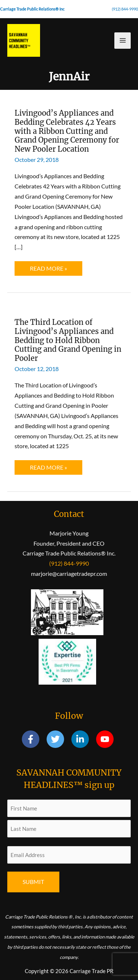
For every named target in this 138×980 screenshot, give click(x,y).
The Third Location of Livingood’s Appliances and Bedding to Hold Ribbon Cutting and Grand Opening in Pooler (68, 340)
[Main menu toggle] (123, 41)
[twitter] (58, 739)
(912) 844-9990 (125, 9)
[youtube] (106, 739)
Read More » (48, 270)
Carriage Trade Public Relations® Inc (32, 9)
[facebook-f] (34, 739)
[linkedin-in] (83, 739)
